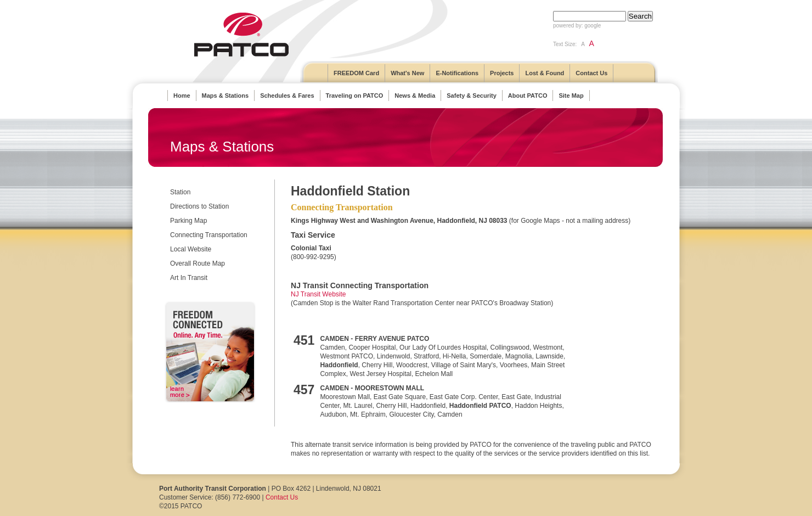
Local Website (191, 249)
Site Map (571, 96)
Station (180, 192)
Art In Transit (189, 278)
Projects (502, 73)
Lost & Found (545, 73)
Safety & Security (471, 96)
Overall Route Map (198, 263)
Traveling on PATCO (355, 96)
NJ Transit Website (318, 294)
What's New (407, 73)
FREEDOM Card (356, 73)
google (593, 26)
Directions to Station (199, 206)
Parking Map (188, 221)
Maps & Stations (225, 96)
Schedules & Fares (287, 96)
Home (182, 96)
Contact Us (591, 73)
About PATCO (528, 96)
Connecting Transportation (209, 235)
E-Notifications (457, 73)
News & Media (415, 96)
